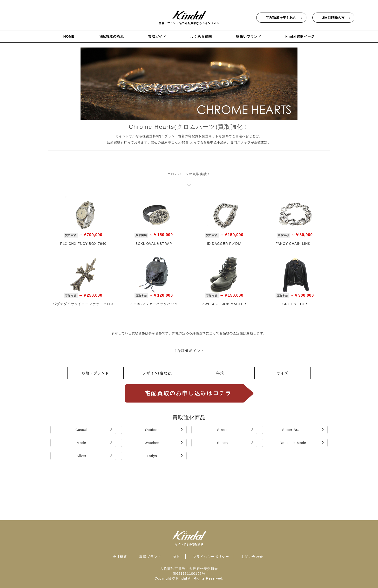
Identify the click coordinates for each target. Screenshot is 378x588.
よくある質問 (201, 36)
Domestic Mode (302, 443)
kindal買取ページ (300, 36)
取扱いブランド (249, 36)
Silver (95, 456)
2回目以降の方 (333, 18)
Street (236, 430)
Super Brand (303, 430)
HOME (69, 36)
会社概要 (120, 557)
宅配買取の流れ (111, 36)
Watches (164, 443)
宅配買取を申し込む (281, 18)
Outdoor (164, 430)
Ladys (165, 456)
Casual (94, 430)
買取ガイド (157, 36)
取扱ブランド (150, 557)
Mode (95, 443)
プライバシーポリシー (211, 557)
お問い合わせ (252, 557)
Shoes (235, 443)
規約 (177, 557)
